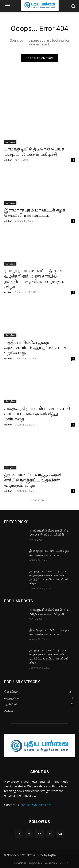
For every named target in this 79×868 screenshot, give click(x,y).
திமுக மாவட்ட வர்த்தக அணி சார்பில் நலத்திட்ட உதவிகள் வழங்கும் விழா (33, 480)
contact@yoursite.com (36, 805)
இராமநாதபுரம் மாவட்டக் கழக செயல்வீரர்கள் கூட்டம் (35, 213)
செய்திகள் (10, 142)
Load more (39, 500)
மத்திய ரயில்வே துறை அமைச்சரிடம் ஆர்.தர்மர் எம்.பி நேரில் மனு (35, 348)
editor (8, 160)
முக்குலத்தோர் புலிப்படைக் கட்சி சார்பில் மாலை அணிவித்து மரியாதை (37, 414)
